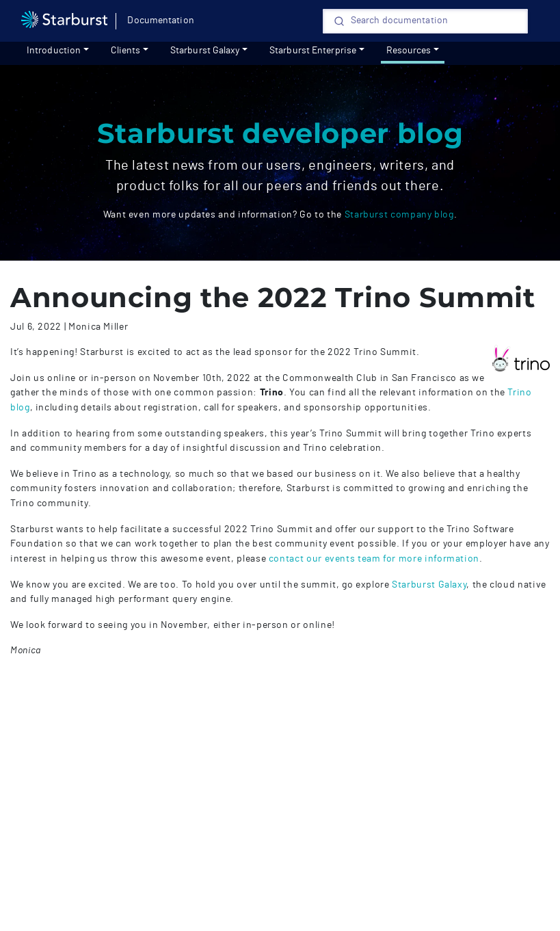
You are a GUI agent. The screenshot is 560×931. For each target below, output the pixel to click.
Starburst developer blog (280, 133)
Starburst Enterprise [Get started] (313, 51)
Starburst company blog (399, 214)
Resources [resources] (409, 51)
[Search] (425, 21)
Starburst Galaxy (205, 51)
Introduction (54, 51)
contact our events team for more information (374, 559)
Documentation (160, 21)
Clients (126, 51)
